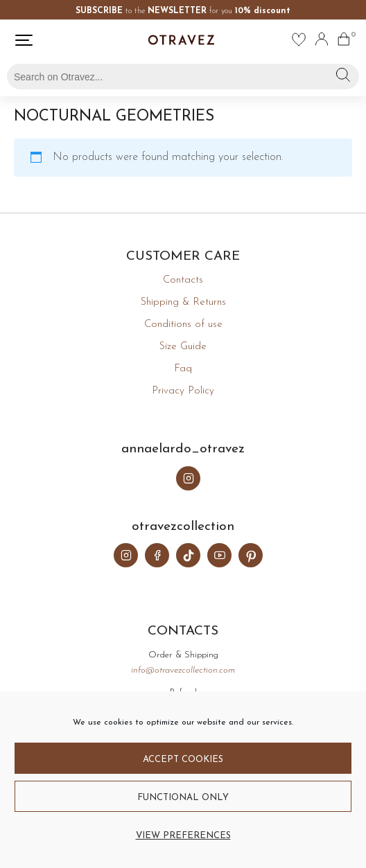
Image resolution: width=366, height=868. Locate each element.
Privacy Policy (183, 391)
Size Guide (183, 347)
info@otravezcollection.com (183, 670)
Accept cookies (183, 760)
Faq (183, 369)
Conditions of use (183, 325)
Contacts (183, 280)
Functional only (183, 798)
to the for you (183, 11)
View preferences (183, 836)
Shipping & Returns (183, 302)
